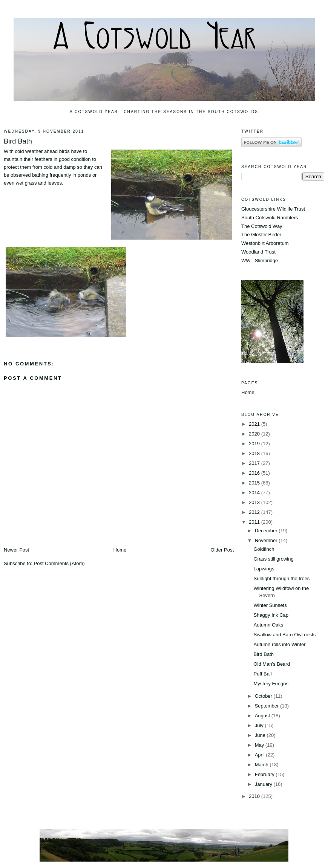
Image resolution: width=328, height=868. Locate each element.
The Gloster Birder (261, 235)
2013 (255, 502)
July (260, 725)
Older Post (222, 550)
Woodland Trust (258, 252)
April (261, 755)
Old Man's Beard (271, 664)
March (262, 765)
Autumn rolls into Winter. (280, 644)
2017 (255, 463)
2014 (255, 493)
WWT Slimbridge (260, 261)
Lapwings (264, 569)
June (261, 735)
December (267, 531)
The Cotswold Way (262, 226)
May (260, 745)
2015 (255, 483)
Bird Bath (18, 141)
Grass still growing (273, 559)
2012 (255, 512)
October (264, 696)
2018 (255, 453)
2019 (255, 444)
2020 (255, 434)
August (263, 716)
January (264, 784)
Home (120, 550)
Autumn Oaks (268, 625)
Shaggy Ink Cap (271, 615)
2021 (255, 424)
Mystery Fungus (271, 684)
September (267, 706)
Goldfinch (264, 549)
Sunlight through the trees (281, 578)
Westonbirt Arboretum (265, 243)
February (265, 774)
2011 (255, 522)
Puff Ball (262, 674)
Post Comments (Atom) (59, 563)
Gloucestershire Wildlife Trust (273, 209)
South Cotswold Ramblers (270, 218)
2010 (255, 796)
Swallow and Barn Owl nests (284, 635)
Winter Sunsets (270, 605)
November (267, 540)
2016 (255, 473)
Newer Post (16, 550)
